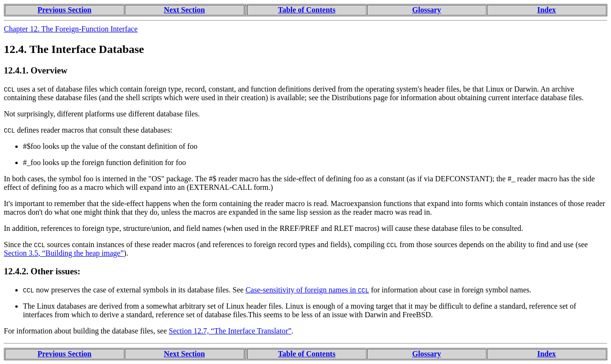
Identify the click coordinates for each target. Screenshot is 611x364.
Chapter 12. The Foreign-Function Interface (71, 29)
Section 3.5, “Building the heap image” (64, 253)
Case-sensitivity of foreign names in (307, 290)
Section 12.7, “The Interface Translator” (230, 331)
